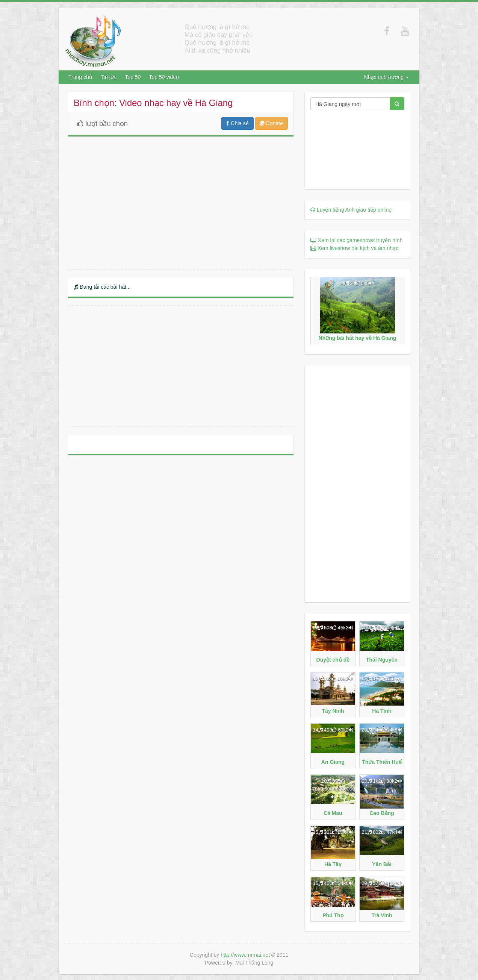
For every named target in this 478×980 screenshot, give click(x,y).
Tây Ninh (333, 711)
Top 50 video (164, 77)
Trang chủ (80, 77)
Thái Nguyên (382, 660)
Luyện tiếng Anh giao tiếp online (351, 210)
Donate (272, 123)
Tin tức (109, 77)
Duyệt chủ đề (333, 660)
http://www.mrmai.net (245, 955)
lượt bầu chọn (101, 124)
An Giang (333, 762)
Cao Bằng (382, 813)
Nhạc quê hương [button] (386, 77)
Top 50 (133, 77)
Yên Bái (382, 864)
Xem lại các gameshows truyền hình (356, 240)
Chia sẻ (237, 123)
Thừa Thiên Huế (382, 762)
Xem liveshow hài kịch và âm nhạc (354, 248)
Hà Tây (333, 864)
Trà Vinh (382, 915)
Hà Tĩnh (382, 711)
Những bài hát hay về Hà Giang (358, 338)
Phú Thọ (333, 915)
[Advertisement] (181, 366)
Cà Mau (333, 813)
